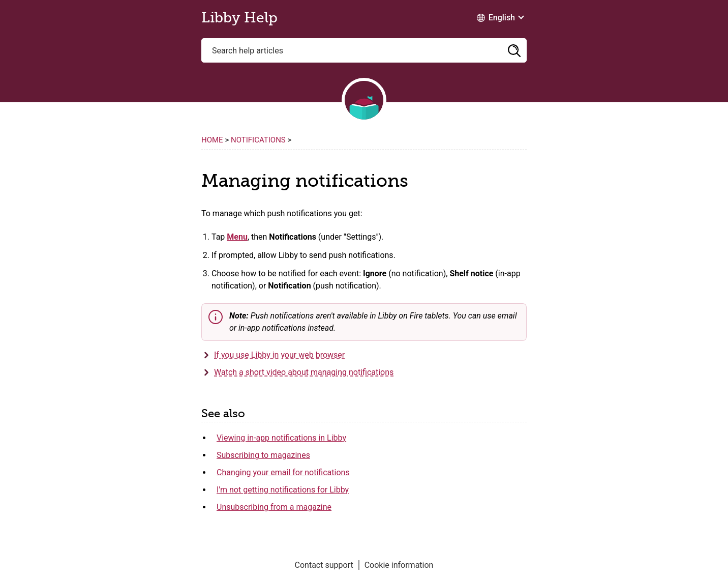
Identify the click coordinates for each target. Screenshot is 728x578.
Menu (237, 237)
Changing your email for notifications (283, 472)
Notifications (258, 140)
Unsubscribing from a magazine (274, 507)
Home (212, 140)
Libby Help (239, 18)
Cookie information (399, 565)
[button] (514, 50)
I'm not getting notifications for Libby (283, 490)
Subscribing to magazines (263, 455)
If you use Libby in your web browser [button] (279, 355)
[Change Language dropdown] (500, 18)
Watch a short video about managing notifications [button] (304, 372)
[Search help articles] (364, 50)
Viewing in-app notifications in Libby (281, 438)
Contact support (324, 565)
